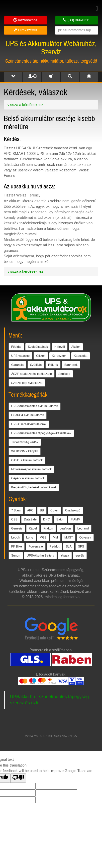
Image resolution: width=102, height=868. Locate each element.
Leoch (15, 537)
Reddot (54, 547)
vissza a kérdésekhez (25, 105)
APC (30, 510)
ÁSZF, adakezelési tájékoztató (32, 374)
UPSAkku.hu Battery (40, 556)
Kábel (33, 528)
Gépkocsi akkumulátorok (28, 478)
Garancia (17, 365)
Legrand (83, 528)
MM (55, 537)
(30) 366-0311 (77, 20)
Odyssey (85, 537)
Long (30, 537)
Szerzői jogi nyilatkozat (27, 383)
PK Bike (17, 547)
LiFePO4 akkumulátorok (28, 415)
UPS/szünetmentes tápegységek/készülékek (41, 433)
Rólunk (53, 365)
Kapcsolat (81, 356)
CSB (14, 519)
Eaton (60, 519)
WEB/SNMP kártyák (25, 451)
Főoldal (16, 347)
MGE (43, 537)
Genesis (17, 528)
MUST (69, 537)
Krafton (48, 528)
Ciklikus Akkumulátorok (27, 460)
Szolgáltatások (38, 347)
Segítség (64, 374)
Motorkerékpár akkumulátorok (31, 469)
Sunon (16, 556)
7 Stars (16, 510)
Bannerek (71, 365)
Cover (54, 510)
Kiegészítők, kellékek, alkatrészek (34, 487)
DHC (47, 519)
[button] (13, 77)
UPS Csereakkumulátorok (29, 424)
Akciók (76, 347)
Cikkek (41, 356)
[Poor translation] (18, 778)
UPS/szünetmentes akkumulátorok (35, 406)
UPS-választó (20, 356)
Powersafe (36, 547)
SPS (81, 547)
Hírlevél (60, 347)
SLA (69, 547)
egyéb (80, 556)
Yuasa (65, 556)
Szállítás (36, 365)
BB (42, 510)
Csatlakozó (73, 510)
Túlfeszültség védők (25, 442)
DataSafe (30, 519)
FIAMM (76, 519)
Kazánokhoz (25, 20)
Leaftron (65, 528)
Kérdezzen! (60, 356)
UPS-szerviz (26, 30)
